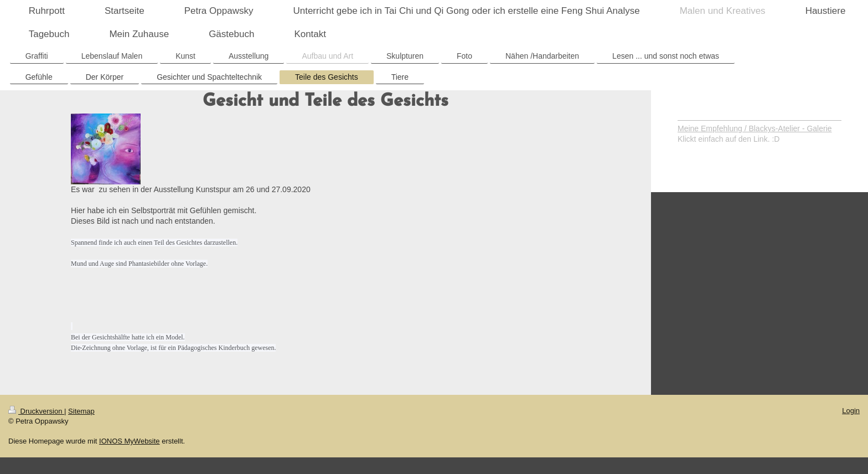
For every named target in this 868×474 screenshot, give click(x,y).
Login (851, 411)
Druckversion (36, 411)
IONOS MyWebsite (130, 441)
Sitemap (81, 411)
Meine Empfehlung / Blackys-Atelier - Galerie (755, 128)
